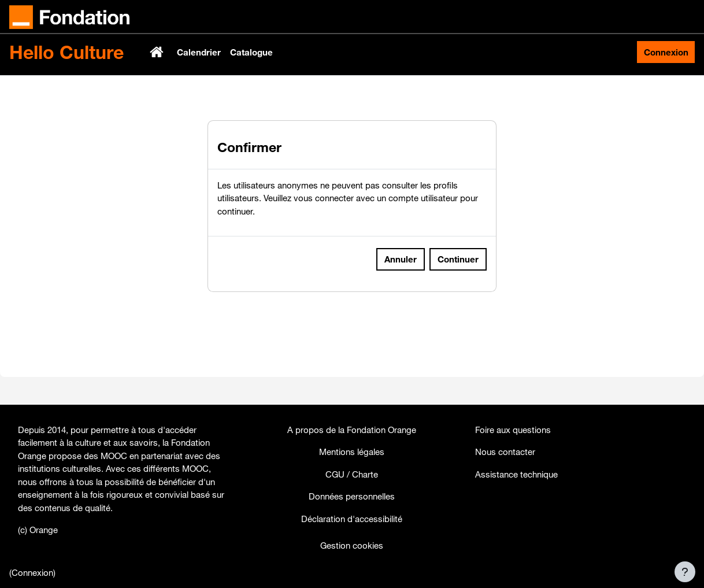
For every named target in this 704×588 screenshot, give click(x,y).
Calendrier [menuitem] (199, 52)
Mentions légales (352, 452)
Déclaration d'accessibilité (352, 519)
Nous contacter (505, 452)
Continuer (458, 295)
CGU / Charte (352, 474)
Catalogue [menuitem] (251, 52)
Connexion (666, 52)
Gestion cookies (352, 545)
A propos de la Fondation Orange (352, 430)
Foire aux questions (513, 430)
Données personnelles (352, 496)
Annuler (401, 295)
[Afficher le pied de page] (685, 572)
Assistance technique (516, 474)
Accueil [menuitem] (158, 52)
